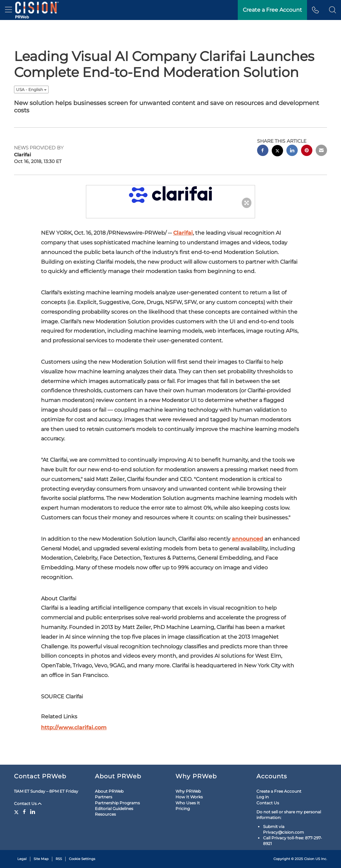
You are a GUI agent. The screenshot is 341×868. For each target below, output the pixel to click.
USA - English (31, 89)
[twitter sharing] (277, 151)
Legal (22, 859)
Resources (105, 814)
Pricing (183, 808)
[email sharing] (321, 151)
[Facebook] (24, 812)
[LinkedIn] (33, 812)
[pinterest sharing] (307, 151)
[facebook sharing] (263, 151)
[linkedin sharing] (292, 151)
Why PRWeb (188, 791)
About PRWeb (109, 791)
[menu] (8, 10)
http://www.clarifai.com (74, 727)
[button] (333, 10)
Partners (104, 797)
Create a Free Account (279, 791)
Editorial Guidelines (114, 808)
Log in (263, 797)
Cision (309, 859)
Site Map (41, 859)
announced (247, 539)
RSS (59, 859)
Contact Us (28, 803)
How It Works (189, 797)
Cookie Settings (82, 859)
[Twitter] (17, 812)
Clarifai (183, 233)
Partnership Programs (117, 803)
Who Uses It (188, 803)
